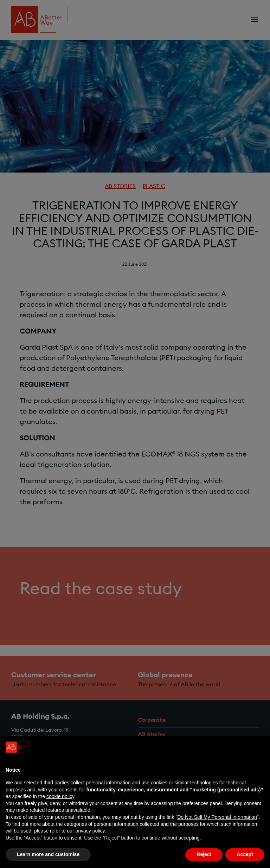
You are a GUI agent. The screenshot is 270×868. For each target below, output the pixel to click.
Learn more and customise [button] (48, 854)
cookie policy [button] (60, 796)
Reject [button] (204, 854)
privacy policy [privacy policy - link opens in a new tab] (90, 831)
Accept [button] (245, 854)
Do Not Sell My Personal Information (217, 817)
